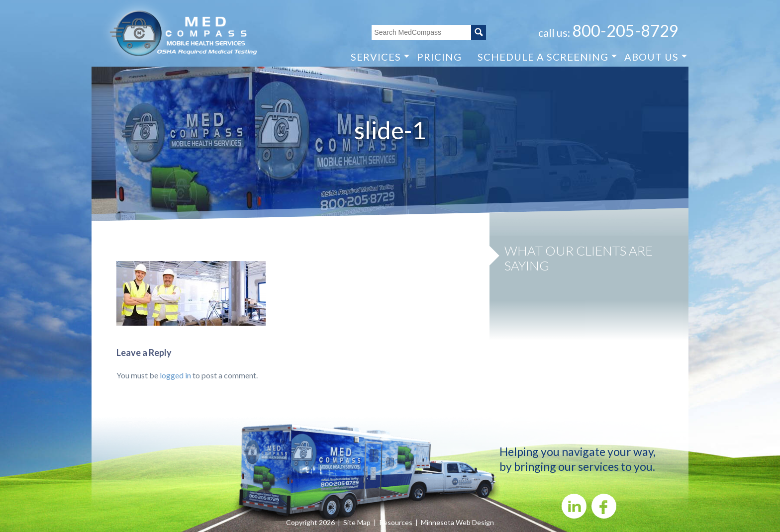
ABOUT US (651, 56)
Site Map (357, 522)
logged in (175, 375)
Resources (396, 522)
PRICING (439, 57)
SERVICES (376, 56)
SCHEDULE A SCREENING (543, 56)
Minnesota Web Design (457, 522)
